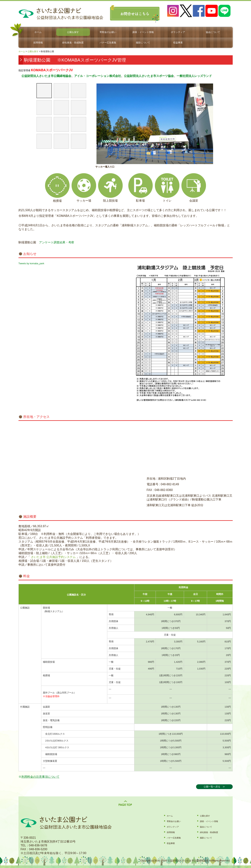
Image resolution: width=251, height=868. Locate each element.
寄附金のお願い (108, 32)
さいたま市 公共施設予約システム (53, 557)
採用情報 (38, 43)
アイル (79, 76)
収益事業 (178, 43)
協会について (213, 32)
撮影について (143, 43)
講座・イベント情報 (143, 32)
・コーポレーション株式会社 (102, 76)
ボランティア (178, 32)
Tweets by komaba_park (31, 263)
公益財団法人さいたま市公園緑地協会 (45, 76)
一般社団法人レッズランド (194, 76)
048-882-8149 (170, 484)
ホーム (38, 32)
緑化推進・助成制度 (73, 43)
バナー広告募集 (108, 43)
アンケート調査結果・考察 (57, 242)
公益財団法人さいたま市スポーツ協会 (149, 76)
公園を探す (73, 32)
